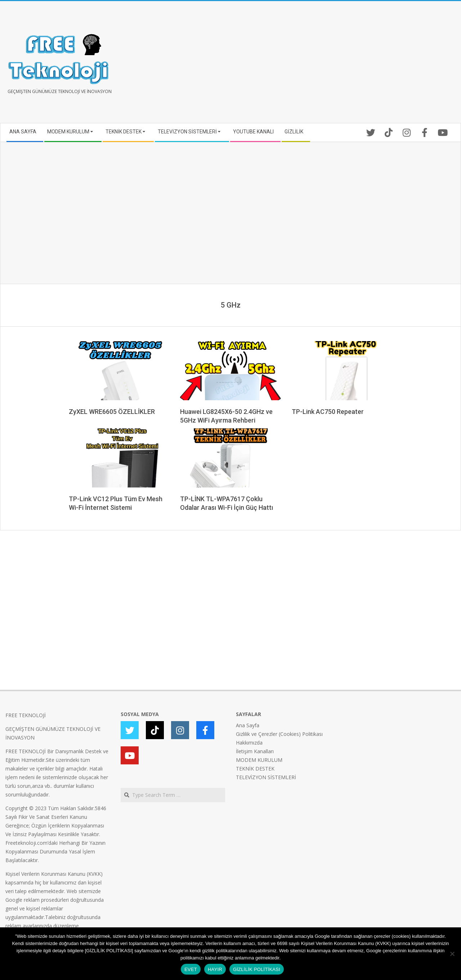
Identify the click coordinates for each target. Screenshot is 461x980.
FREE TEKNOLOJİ (26, 715)
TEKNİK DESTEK (255, 769)
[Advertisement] (343, 65)
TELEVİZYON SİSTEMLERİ (266, 777)
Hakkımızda (249, 743)
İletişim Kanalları (255, 751)
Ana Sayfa (248, 725)
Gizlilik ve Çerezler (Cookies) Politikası (279, 734)
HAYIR (215, 969)
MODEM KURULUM (259, 760)
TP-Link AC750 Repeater (328, 412)
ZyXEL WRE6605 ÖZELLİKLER (112, 412)
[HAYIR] (452, 954)
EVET (191, 969)
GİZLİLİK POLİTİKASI (257, 969)
